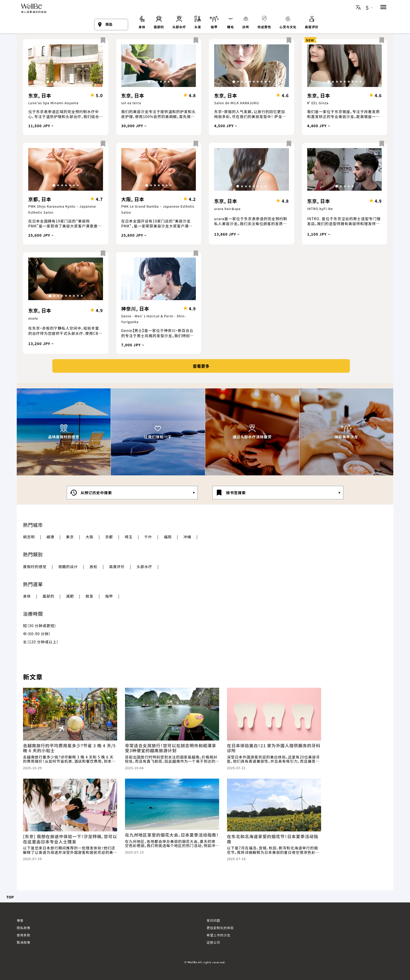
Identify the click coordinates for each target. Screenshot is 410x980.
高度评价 (117, 567)
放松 (94, 567)
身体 (27, 596)
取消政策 (24, 942)
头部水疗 (144, 567)
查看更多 (201, 366)
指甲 (109, 596)
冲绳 (187, 537)
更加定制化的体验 (220, 928)
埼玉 (129, 537)
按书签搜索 (230, 493)
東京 (70, 537)
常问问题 (213, 920)
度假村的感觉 (35, 567)
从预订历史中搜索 (91, 493)
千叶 (148, 537)
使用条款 (24, 935)
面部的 (49, 596)
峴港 (50, 537)
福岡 (168, 537)
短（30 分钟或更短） (40, 626)
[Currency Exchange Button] (369, 8)
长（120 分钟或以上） (41, 642)
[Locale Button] (358, 7)
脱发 (89, 596)
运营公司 (213, 942)
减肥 (70, 596)
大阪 (89, 537)
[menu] (383, 7)
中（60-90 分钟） (37, 634)
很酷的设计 (68, 567)
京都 (109, 537)
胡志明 (29, 537)
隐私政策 (24, 928)
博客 (20, 920)
